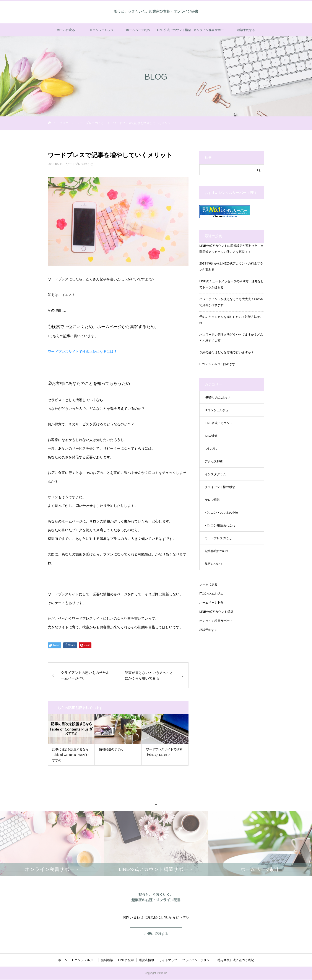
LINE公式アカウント (219, 423)
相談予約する (246, 30)
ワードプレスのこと (80, 164)
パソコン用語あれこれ (220, 525)
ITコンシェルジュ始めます (217, 364)
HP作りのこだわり (217, 397)
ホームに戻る (66, 30)
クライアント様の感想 (220, 487)
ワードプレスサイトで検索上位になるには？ (82, 352)
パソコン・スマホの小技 (221, 513)
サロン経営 (212, 500)
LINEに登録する (156, 934)
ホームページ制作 (138, 30)
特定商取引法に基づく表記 (236, 960)
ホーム (63, 960)
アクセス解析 (214, 461)
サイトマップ (168, 960)
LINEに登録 (126, 960)
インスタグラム (215, 474)
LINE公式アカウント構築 (174, 30)
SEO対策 (211, 436)
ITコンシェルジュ (102, 30)
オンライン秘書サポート (210, 30)
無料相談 (107, 960)
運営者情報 (146, 960)
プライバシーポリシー (197, 960)
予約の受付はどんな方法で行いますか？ (227, 352)
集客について (214, 564)
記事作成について (217, 551)
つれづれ (211, 449)
